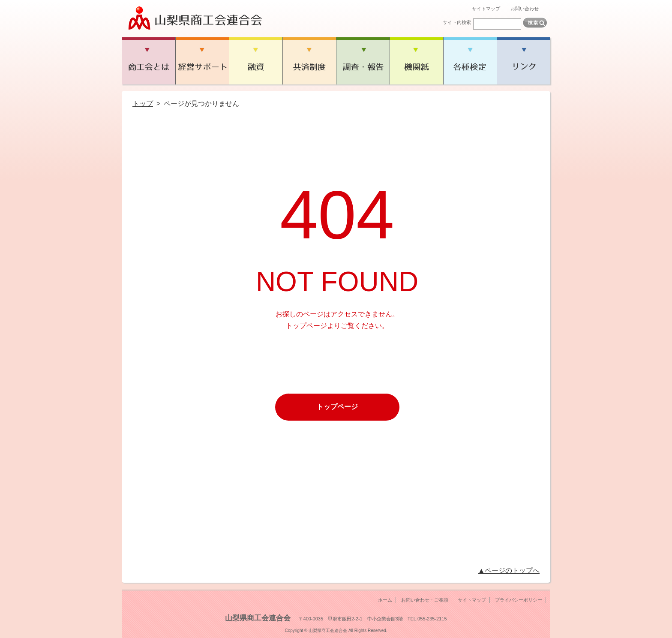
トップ (143, 104)
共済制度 (309, 61)
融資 (256, 61)
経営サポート (202, 61)
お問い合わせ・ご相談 (425, 600)
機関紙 (416, 61)
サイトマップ (486, 9)
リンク (523, 61)
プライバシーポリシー (519, 600)
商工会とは (148, 61)
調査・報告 (363, 61)
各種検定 (470, 61)
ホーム (385, 600)
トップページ (337, 407)
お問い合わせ (525, 9)
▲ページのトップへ (509, 570)
